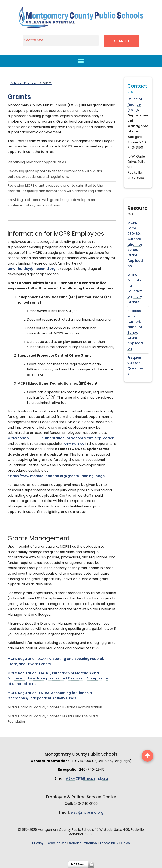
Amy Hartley (74, 444)
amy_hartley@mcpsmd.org (32, 269)
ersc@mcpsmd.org (87, 813)
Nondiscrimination (83, 843)
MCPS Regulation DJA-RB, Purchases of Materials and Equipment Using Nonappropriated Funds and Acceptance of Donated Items (58, 679)
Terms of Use (56, 843)
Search (121, 41)
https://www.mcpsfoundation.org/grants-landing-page (56, 476)
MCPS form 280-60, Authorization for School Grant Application (61, 439)
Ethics (125, 843)
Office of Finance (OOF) (135, 105)
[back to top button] (147, 756)
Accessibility (109, 843)
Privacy (38, 843)
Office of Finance (31, 84)
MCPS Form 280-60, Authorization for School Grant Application (135, 245)
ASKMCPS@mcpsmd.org (87, 779)
